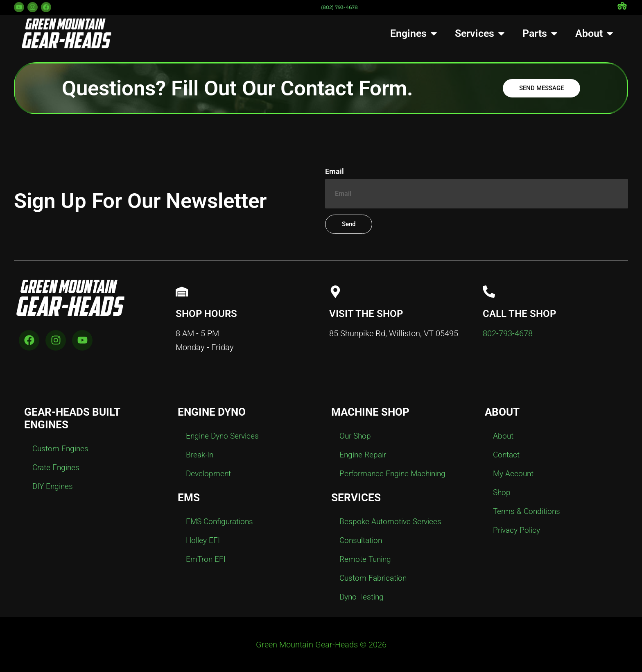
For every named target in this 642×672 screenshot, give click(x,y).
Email (335, 172)
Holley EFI (204, 541)
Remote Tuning (367, 559)
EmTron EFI (207, 559)
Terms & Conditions (528, 511)
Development (209, 474)
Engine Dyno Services (224, 436)
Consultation (362, 541)
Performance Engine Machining (396, 474)
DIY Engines (54, 486)
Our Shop (356, 436)
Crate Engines (57, 468)
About (503, 436)
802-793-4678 (508, 333)
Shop (502, 493)
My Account (514, 474)
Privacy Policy (518, 530)
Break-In (201, 455)
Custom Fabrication (375, 578)
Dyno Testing (363, 597)
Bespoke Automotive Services (392, 522)
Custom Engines (62, 449)
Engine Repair (364, 455)
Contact (507, 455)
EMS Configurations (222, 522)
